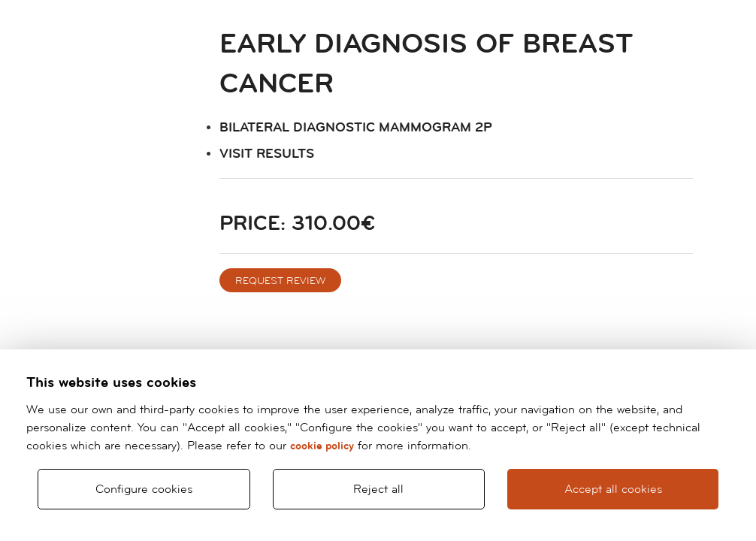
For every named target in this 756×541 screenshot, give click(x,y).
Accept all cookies (613, 489)
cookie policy (322, 446)
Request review (280, 281)
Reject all (378, 489)
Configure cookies (144, 489)
